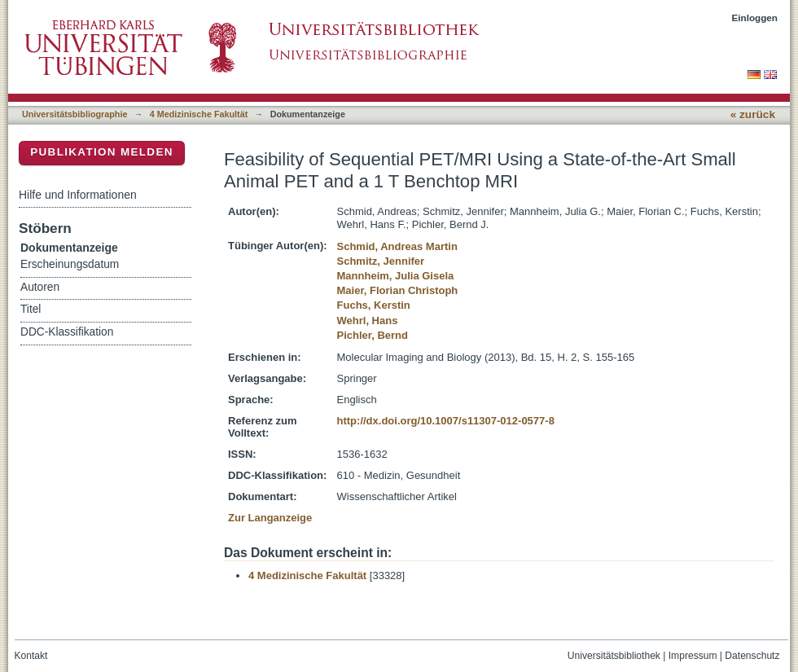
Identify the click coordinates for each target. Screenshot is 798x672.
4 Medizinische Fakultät (199, 114)
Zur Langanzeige (270, 518)
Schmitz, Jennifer (381, 261)
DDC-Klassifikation (67, 332)
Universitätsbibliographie (75, 114)
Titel (31, 309)
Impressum (693, 656)
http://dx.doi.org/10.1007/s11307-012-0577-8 (446, 421)
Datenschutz (752, 656)
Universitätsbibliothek (614, 656)
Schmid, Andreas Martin (397, 246)
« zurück (753, 114)
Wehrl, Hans (368, 321)
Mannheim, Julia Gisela (396, 276)
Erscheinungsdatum (70, 264)
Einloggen (755, 18)
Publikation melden (102, 152)
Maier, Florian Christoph (398, 290)
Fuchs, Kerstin (374, 305)
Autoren (40, 287)
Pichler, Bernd (373, 335)
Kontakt (31, 656)
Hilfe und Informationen (78, 195)
